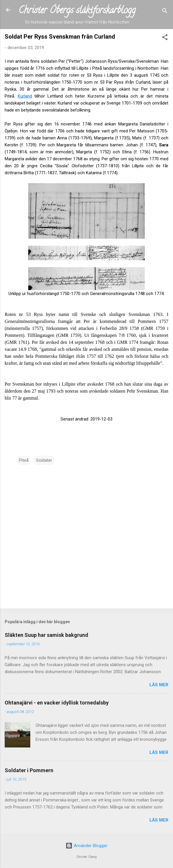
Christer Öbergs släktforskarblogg (77, 11)
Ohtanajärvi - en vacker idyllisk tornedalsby (57, 703)
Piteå (24, 460)
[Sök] (165, 12)
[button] (165, 38)
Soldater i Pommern (29, 770)
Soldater (44, 460)
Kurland (25, 96)
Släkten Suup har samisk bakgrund (46, 635)
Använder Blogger (86, 846)
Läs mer (159, 685)
